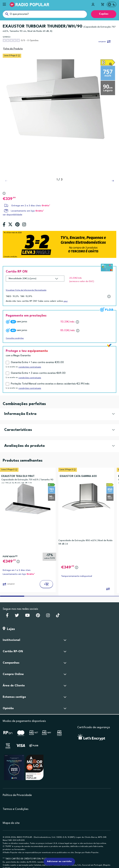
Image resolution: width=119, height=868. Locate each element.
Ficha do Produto (13, 49)
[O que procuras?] (45, 14)
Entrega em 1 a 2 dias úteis (17, 570)
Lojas (9, 629)
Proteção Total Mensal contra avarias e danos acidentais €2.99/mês (50, 384)
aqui (66, 301)
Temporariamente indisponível (77, 576)
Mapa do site (11, 823)
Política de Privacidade (17, 795)
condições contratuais (30, 367)
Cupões (104, 14)
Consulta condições (15, 338)
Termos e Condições (16, 809)
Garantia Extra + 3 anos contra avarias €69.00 (38, 373)
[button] (113, 181)
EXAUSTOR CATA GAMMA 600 (78, 476)
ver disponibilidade (12, 215)
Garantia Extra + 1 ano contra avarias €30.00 (37, 362)
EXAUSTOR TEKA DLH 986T (18, 476)
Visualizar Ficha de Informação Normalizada (26, 290)
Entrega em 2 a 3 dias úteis (26, 206)
